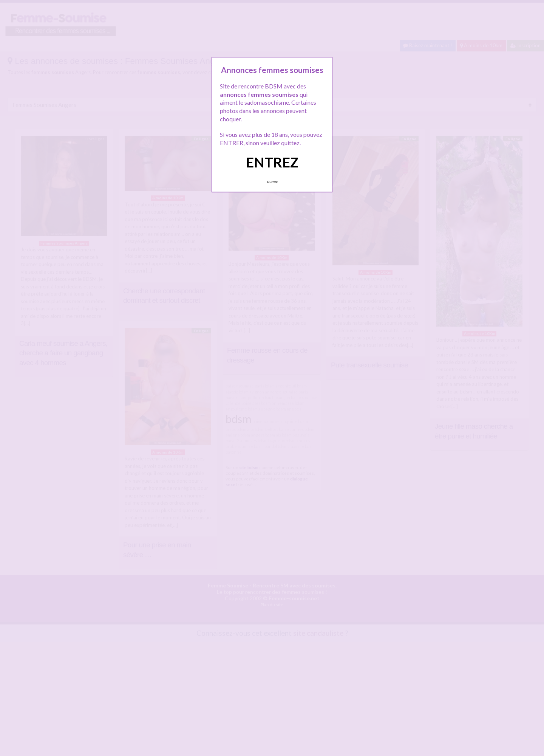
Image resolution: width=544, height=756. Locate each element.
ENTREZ (272, 162)
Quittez (272, 182)
